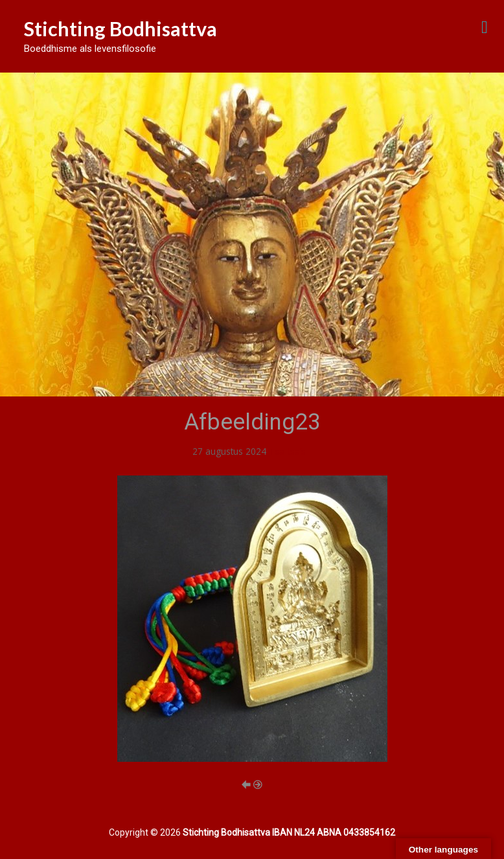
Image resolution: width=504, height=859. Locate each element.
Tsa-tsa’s (287, 451)
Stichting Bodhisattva (120, 29)
